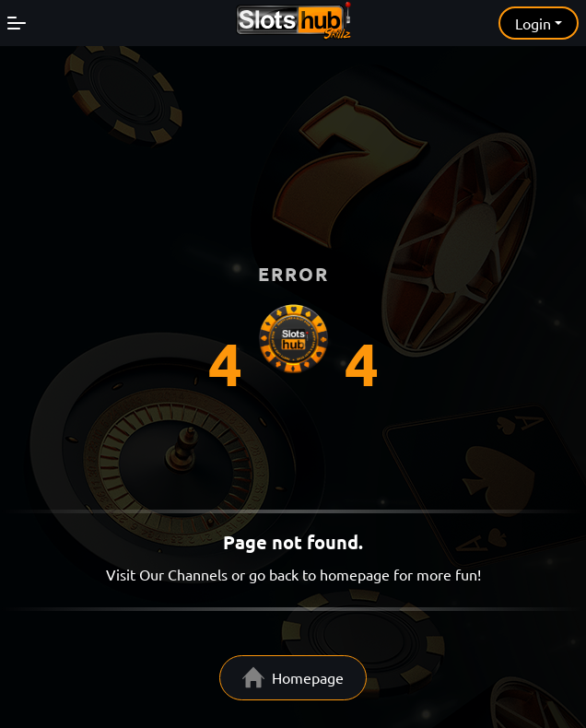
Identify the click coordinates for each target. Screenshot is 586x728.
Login (533, 23)
